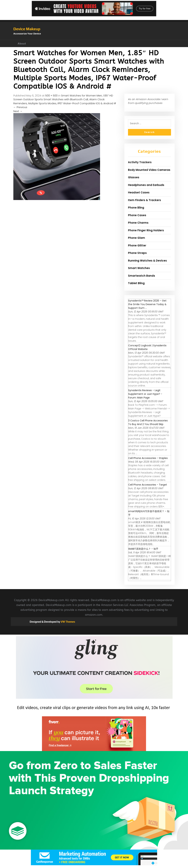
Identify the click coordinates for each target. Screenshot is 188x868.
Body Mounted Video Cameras (149, 170)
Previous (20, 107)
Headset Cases (139, 192)
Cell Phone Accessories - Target (148, 485)
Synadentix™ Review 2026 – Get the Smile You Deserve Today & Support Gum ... (147, 304)
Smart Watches (139, 268)
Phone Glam (136, 238)
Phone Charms (138, 223)
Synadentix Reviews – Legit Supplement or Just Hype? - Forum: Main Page (145, 394)
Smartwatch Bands (142, 276)
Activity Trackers (140, 162)
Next (18, 111)
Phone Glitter (137, 245)
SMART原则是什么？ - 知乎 (143, 549)
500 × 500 (51, 95)
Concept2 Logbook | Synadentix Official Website (147, 347)
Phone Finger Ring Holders (146, 230)
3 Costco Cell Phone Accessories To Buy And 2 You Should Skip (148, 422)
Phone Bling (136, 208)
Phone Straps (137, 253)
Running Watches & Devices (147, 261)
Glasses (134, 177)
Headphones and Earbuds (146, 185)
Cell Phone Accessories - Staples (148, 458)
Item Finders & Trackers (144, 200)
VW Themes (68, 622)
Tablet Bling (136, 283)
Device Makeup (27, 29)
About (22, 44)
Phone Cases (137, 215)
